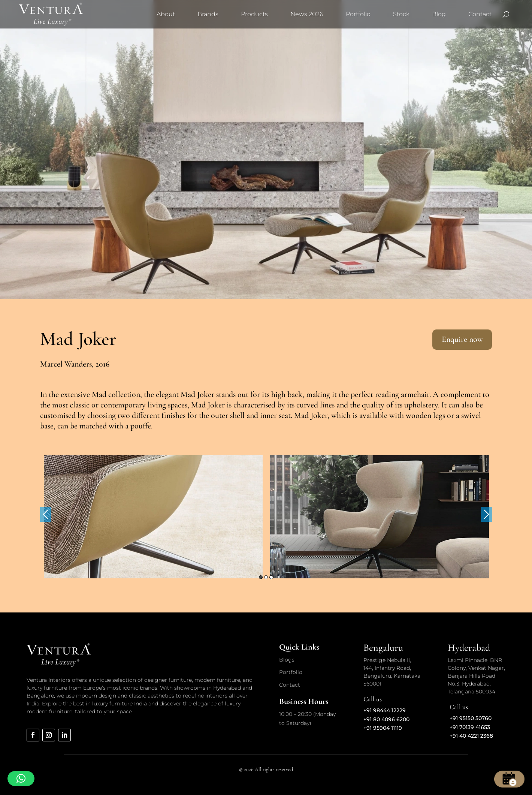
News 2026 (307, 14)
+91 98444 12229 (385, 710)
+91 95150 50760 (471, 718)
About (166, 14)
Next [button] (487, 514)
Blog (439, 14)
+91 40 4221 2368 (471, 736)
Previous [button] (46, 514)
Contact (480, 14)
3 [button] (271, 577)
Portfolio (358, 14)
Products (254, 14)
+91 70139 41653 (470, 727)
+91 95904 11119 (383, 728)
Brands (208, 14)
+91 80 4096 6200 (386, 719)
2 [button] (266, 577)
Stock (401, 14)
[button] (21, 779)
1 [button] (261, 577)
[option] (153, 517)
